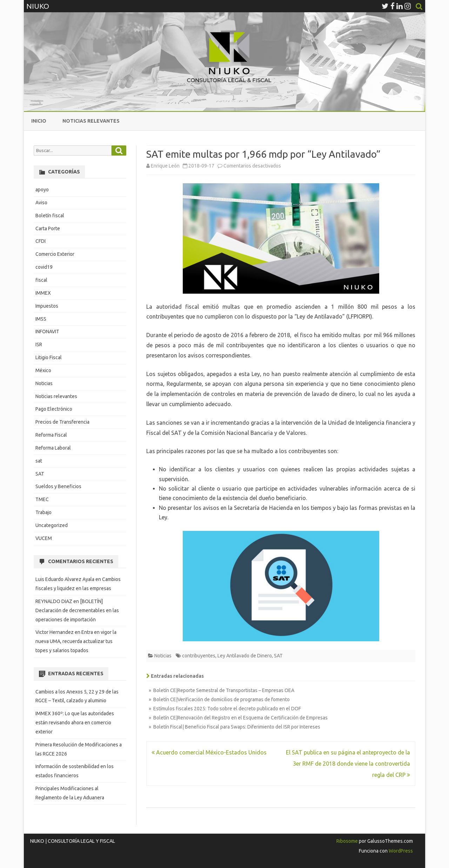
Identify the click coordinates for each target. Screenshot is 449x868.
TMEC (42, 499)
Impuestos (47, 306)
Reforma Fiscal (51, 435)
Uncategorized (52, 525)
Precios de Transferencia (62, 422)
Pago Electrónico (54, 409)
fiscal (41, 280)
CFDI (41, 241)
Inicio (39, 121)
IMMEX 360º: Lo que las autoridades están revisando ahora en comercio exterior (75, 723)
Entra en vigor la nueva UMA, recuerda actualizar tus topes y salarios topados (76, 641)
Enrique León (165, 166)
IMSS (41, 319)
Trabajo (43, 512)
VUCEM (44, 538)
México (43, 370)
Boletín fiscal (50, 216)
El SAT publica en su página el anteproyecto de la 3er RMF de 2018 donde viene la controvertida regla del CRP (348, 764)
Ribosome (347, 841)
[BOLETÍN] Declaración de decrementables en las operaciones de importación (77, 610)
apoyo (42, 190)
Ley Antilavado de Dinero (245, 656)
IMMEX (43, 293)
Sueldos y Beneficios (58, 486)
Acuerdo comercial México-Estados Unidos (209, 752)
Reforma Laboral (53, 448)
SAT (278, 656)
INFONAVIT (47, 332)
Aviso (41, 203)
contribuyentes (199, 656)
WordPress (400, 851)
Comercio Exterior (55, 254)
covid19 (44, 267)
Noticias (163, 656)
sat (39, 461)
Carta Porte (48, 228)
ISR (39, 344)
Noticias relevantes (91, 121)
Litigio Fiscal (49, 357)
